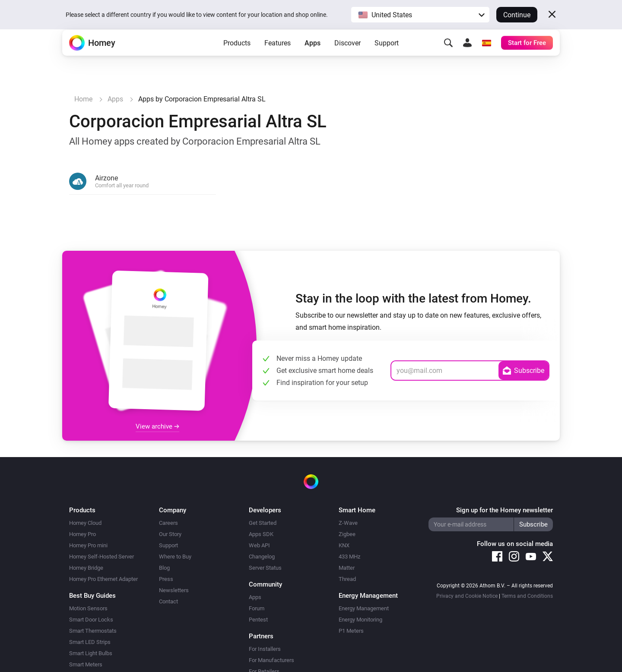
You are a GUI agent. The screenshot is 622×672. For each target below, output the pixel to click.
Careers (168, 523)
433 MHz (349, 557)
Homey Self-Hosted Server (102, 557)
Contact (168, 601)
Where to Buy (175, 557)
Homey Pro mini (88, 545)
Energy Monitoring (360, 620)
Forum (257, 608)
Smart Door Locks (91, 620)
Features (278, 56)
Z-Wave (348, 523)
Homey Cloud (85, 523)
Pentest (258, 620)
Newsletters (174, 590)
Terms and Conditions (527, 596)
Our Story (170, 534)
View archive (157, 426)
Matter (347, 568)
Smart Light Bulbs (91, 653)
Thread (347, 579)
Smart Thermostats (93, 631)
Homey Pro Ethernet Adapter (103, 579)
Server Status (265, 568)
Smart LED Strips (90, 642)
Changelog (262, 557)
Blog (164, 568)
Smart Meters (86, 664)
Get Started (263, 523)
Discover (347, 56)
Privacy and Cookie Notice (467, 596)
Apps (313, 56)
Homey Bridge (86, 568)
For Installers (265, 649)
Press (166, 579)
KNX (344, 545)
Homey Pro (83, 534)
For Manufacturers (271, 660)
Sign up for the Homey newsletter (505, 510)
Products (237, 56)
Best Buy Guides (92, 596)
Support (387, 56)
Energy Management (364, 608)
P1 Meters (351, 631)
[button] (420, 15)
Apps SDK (261, 534)
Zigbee (347, 534)
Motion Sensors (88, 608)
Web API (259, 545)
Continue (517, 15)
